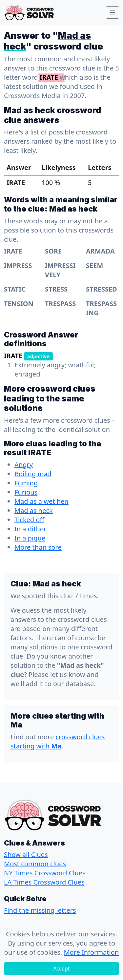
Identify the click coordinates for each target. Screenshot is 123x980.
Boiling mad (33, 474)
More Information (91, 952)
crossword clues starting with (58, 741)
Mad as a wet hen (41, 501)
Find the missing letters (40, 910)
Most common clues (35, 864)
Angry (24, 465)
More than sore (38, 547)
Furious (26, 492)
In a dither (30, 529)
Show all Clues (26, 855)
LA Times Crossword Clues (44, 882)
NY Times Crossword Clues (45, 873)
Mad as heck (34, 510)
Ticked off (29, 520)
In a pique (30, 538)
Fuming (26, 483)
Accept (61, 969)
